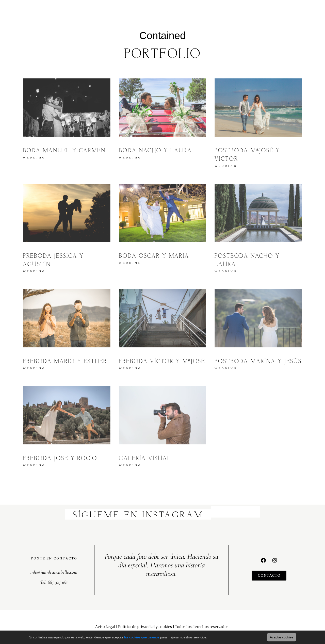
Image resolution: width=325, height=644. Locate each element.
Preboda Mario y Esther (65, 362)
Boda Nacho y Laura (155, 151)
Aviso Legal (105, 627)
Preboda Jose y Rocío (60, 459)
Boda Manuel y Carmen (64, 151)
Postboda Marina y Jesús (258, 362)
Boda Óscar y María (154, 256)
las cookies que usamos (142, 637)
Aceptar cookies (282, 637)
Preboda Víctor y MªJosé (162, 362)
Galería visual (145, 459)
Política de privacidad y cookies (145, 627)
